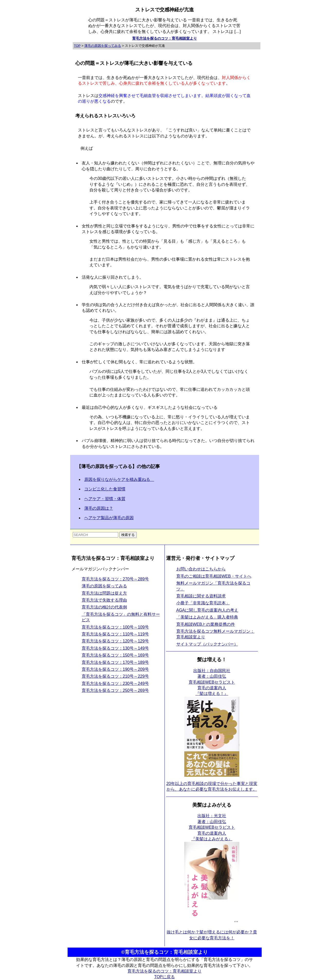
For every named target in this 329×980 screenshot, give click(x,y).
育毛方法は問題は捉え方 (104, 593)
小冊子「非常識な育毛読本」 (203, 603)
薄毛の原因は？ (99, 508)
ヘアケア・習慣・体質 (105, 499)
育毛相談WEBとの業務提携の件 (206, 624)
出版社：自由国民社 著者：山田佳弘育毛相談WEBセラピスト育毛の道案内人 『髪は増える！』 (212, 682)
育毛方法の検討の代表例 (104, 607)
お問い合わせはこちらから (201, 569)
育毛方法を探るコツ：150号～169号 (115, 655)
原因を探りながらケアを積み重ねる (119, 479)
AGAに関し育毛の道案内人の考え (207, 610)
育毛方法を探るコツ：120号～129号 (115, 641)
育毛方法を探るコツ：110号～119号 (115, 634)
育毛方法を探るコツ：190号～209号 (115, 669)
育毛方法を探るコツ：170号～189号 (115, 662)
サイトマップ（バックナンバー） (207, 644)
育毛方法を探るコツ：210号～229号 (115, 676)
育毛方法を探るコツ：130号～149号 (115, 648)
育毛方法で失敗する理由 (104, 600)
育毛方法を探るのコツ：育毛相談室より (164, 38)
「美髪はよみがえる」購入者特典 (207, 617)
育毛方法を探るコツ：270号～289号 (115, 579)
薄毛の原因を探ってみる (104, 586)
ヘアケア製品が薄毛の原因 (109, 518)
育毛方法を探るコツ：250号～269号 (115, 690)
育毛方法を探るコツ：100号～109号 (115, 627)
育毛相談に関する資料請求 (201, 596)
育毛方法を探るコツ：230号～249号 (115, 683)
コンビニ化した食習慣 (105, 489)
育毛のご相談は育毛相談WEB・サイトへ (214, 576)
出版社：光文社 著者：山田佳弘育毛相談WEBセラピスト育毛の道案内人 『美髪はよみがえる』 (212, 827)
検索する (128, 535)
